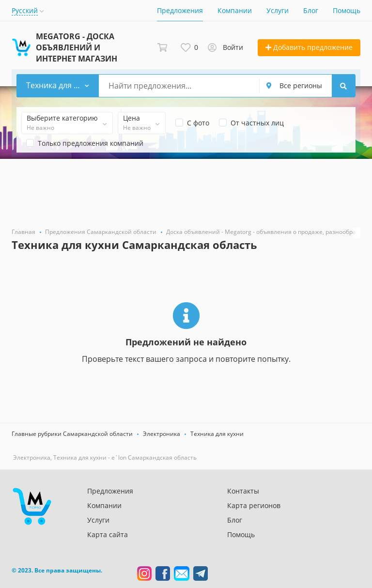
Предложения (180, 10)
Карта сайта (108, 534)
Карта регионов (254, 505)
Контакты (243, 491)
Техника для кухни (217, 434)
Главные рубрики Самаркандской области (72, 434)
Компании (235, 10)
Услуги (278, 10)
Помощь (347, 10)
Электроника (162, 434)
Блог (311, 10)
